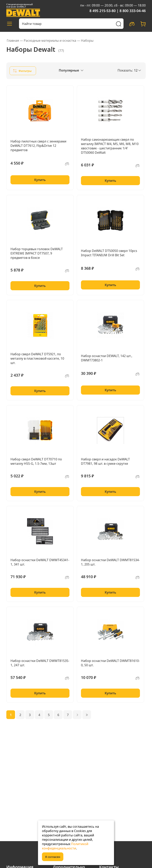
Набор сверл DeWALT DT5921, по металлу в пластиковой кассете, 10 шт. (37, 358)
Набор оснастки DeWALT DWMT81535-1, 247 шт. (40, 663)
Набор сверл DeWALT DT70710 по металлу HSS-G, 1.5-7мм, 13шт (36, 461)
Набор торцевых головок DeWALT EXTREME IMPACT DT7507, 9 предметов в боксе (37, 253)
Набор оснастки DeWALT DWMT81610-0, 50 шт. (110, 663)
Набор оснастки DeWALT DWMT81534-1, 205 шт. (110, 562)
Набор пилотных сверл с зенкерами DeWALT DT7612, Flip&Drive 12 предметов (38, 146)
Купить (40, 180)
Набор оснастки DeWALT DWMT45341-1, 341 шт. (40, 562)
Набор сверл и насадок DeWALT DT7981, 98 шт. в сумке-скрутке (105, 461)
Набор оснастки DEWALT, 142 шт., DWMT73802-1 (107, 358)
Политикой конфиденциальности (65, 846)
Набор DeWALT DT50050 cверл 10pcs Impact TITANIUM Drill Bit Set (109, 253)
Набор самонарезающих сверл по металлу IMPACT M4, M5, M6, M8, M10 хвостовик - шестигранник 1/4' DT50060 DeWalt (110, 146)
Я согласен (53, 857)
